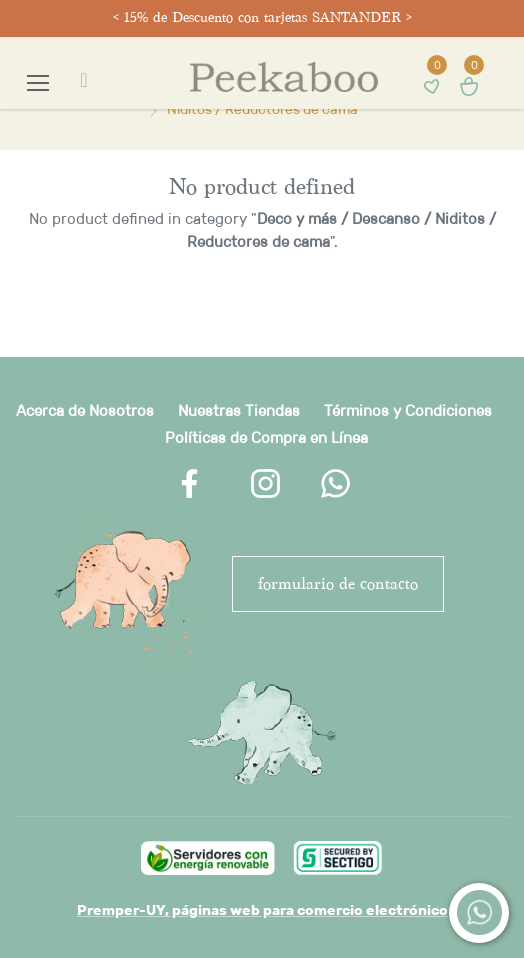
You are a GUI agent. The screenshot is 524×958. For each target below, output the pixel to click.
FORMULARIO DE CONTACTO (338, 583)
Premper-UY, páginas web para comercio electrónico (262, 910)
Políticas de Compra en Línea (266, 437)
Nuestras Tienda (235, 410)
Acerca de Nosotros (85, 410)
